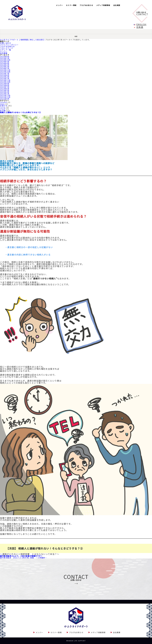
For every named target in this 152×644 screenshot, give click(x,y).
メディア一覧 (6, 50)
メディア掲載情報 (103, 5)
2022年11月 (5, 80)
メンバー (59, 5)
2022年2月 (5, 92)
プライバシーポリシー (9, 45)
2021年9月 (5, 99)
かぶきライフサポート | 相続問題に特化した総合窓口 (22, 40)
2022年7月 (5, 87)
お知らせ (4, 106)
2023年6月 (5, 75)
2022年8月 (5, 85)
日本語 (140, 27)
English (141, 24)
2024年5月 (5, 62)
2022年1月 (5, 94)
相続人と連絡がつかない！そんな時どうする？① (20, 112)
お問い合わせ (6, 43)
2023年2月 (5, 77)
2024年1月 (5, 68)
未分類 (3, 111)
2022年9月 (5, 84)
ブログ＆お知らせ (7, 46)
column (4, 102)
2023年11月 (5, 70)
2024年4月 (5, 63)
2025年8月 (5, 57)
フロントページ (6, 48)
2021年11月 (5, 97)
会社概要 (117, 5)
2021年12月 (5, 95)
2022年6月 (5, 89)
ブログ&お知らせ (86, 5)
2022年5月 (5, 90)
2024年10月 (5, 60)
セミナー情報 (71, 5)
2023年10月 (5, 72)
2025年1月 (5, 58)
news (2, 104)
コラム (3, 107)
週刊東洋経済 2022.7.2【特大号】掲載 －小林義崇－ (23, 558)
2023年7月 (5, 73)
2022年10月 (5, 82)
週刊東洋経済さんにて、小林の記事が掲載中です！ (21, 556)
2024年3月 (5, 65)
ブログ (3, 109)
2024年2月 (5, 67)
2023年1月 (5, 79)
